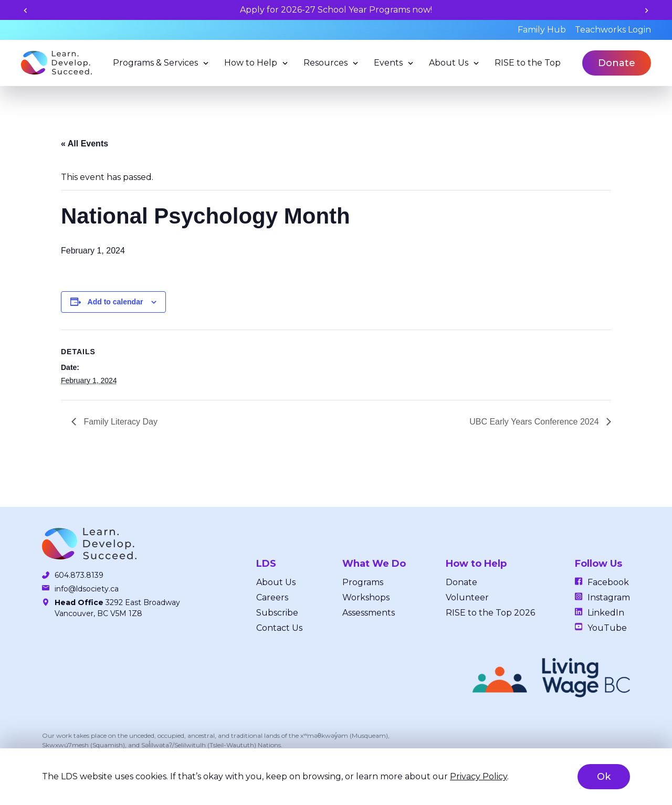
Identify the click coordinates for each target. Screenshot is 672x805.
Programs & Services (155, 63)
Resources (325, 63)
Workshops (366, 597)
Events (388, 63)
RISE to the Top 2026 (490, 613)
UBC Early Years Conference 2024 (535, 422)
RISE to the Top (528, 63)
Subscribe (277, 613)
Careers (272, 597)
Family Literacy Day (119, 422)
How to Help (251, 63)
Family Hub (542, 30)
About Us (449, 63)
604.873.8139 (79, 575)
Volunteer (467, 597)
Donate (617, 63)
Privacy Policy (479, 776)
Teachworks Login (613, 30)
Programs (363, 582)
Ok (604, 777)
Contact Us (279, 628)
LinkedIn (606, 613)
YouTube (607, 628)
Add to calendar (115, 302)
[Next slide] (647, 10)
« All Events (85, 144)
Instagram (609, 597)
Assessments (369, 613)
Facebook (608, 582)
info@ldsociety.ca (87, 589)
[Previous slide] (25, 10)
